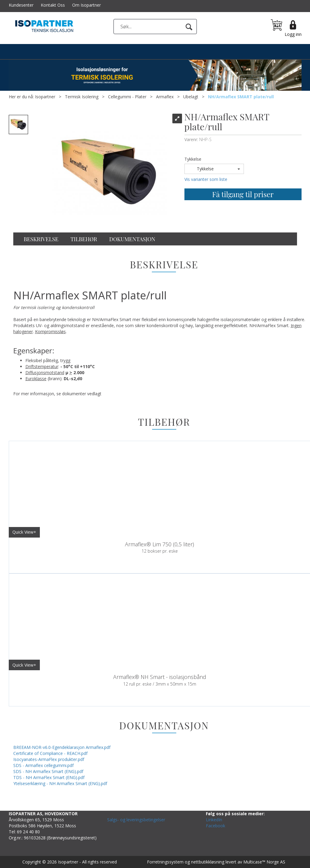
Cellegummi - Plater (127, 97)
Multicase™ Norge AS (264, 862)
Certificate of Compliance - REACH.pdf (50, 753)
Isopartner (45, 97)
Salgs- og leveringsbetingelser (136, 820)
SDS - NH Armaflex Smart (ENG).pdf (48, 771)
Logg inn (293, 34)
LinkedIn (214, 820)
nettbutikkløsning (208, 862)
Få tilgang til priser (243, 194)
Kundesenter (21, 5)
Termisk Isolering (82, 97)
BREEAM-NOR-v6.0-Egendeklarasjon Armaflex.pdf (62, 747)
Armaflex (165, 97)
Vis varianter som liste (206, 179)
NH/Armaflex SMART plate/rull (241, 97)
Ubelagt (191, 97)
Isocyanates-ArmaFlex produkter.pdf (49, 759)
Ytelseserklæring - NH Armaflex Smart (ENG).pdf (60, 783)
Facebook (216, 826)
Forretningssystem (165, 862)
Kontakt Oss (53, 5)
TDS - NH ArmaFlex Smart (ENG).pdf (49, 777)
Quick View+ (24, 532)
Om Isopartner (86, 5)
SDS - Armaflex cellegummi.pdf (43, 765)
